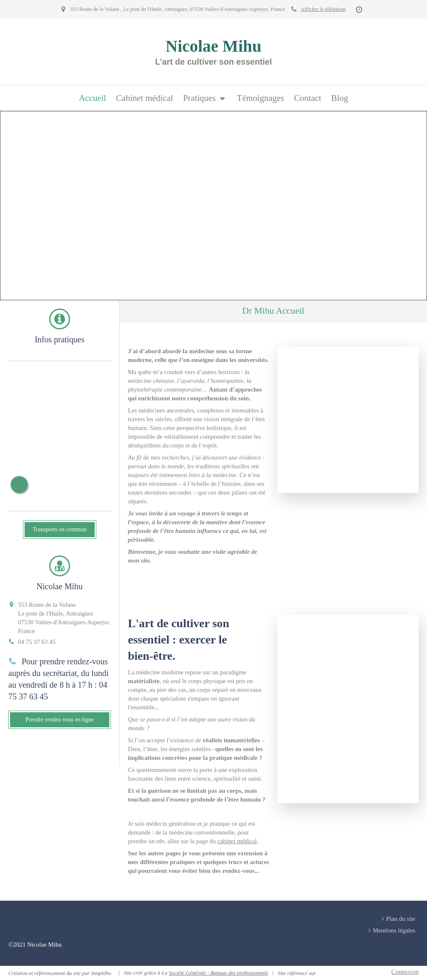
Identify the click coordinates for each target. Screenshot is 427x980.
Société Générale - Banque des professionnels (219, 973)
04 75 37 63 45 (37, 642)
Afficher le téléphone (323, 9)
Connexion (405, 972)
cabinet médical (237, 841)
